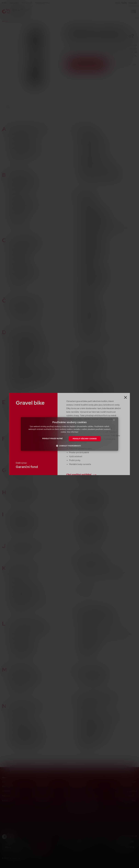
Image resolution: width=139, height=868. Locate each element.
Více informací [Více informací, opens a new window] (73, 432)
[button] (70, 446)
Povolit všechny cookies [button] (85, 439)
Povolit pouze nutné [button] (53, 438)
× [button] (114, 421)
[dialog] (69, 434)
